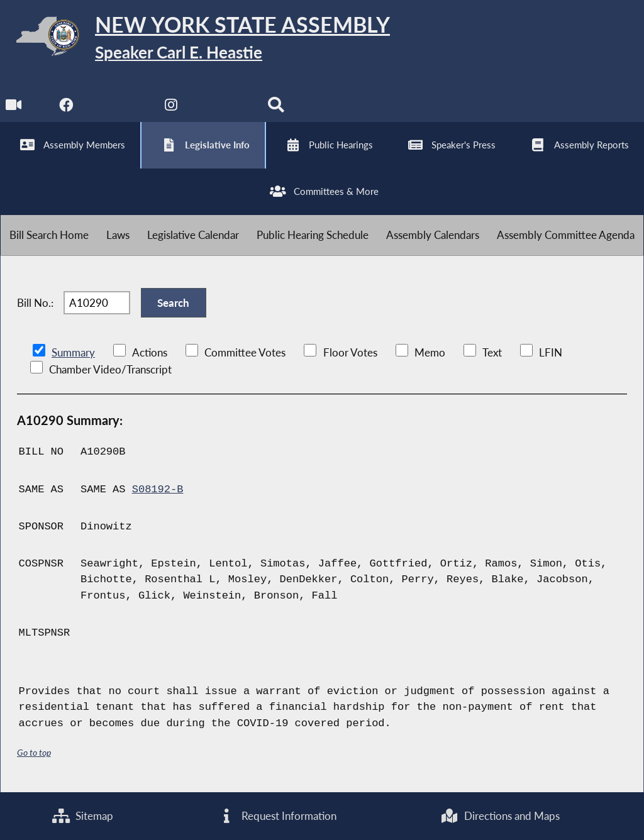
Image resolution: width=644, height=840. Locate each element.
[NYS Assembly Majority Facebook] (66, 108)
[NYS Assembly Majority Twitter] (119, 108)
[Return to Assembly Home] (195, 39)
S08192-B (158, 489)
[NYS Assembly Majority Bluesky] (224, 108)
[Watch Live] (14, 108)
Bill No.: (35, 303)
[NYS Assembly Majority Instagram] (171, 108)
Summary (73, 352)
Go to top (34, 752)
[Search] (276, 108)
